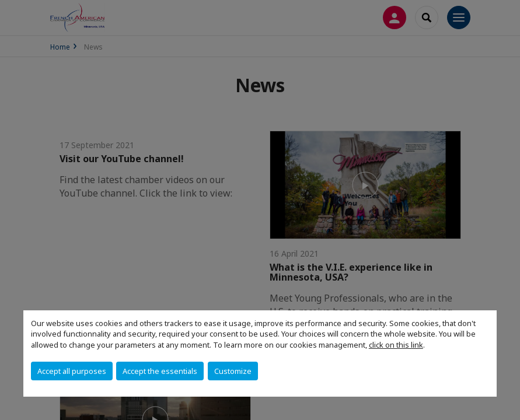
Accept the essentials (160, 371)
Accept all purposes (72, 371)
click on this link (396, 345)
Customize (233, 371)
